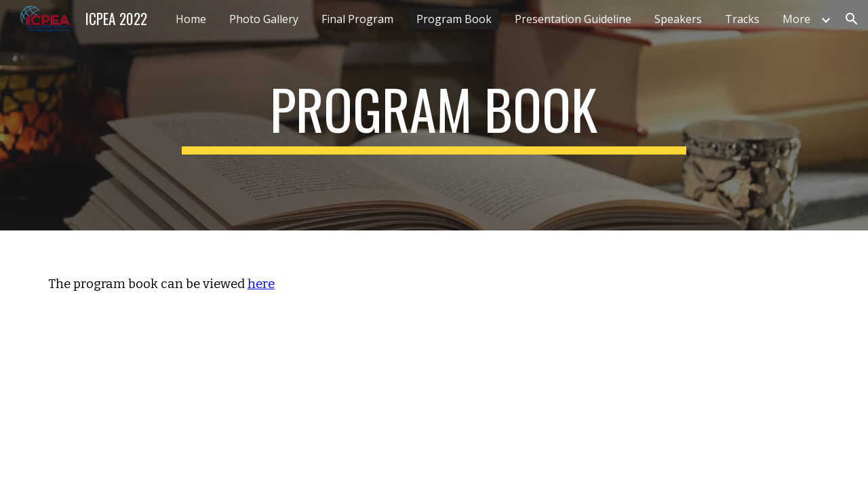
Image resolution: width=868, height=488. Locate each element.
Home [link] (191, 19)
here (261, 284)
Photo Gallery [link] (264, 19)
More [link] (796, 19)
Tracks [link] (742, 19)
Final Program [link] (357, 19)
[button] (852, 19)
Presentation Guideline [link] (573, 19)
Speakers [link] (678, 19)
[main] (434, 115)
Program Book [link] (454, 19)
